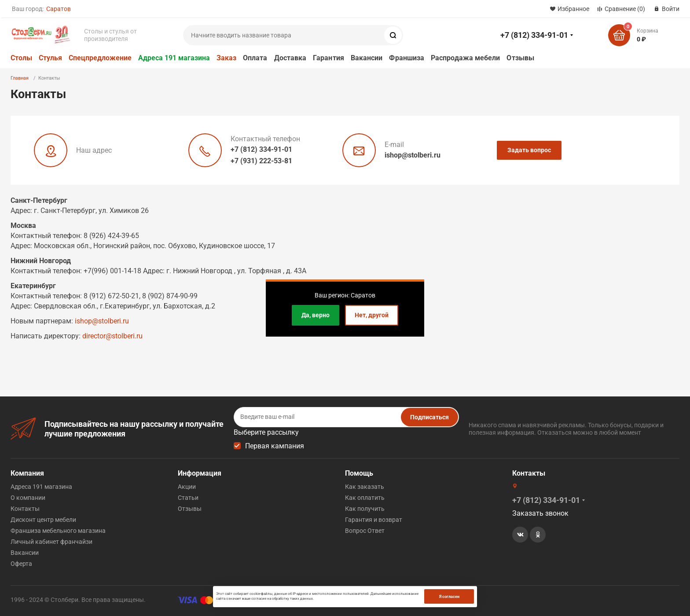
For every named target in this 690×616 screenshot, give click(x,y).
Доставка (290, 58)
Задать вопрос (529, 150)
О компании (28, 498)
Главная (20, 78)
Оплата (255, 58)
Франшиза (407, 58)
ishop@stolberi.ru (413, 155)
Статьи (188, 498)
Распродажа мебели (465, 58)
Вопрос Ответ (365, 531)
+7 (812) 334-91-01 (534, 35)
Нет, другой (372, 315)
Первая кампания (275, 446)
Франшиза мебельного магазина (58, 531)
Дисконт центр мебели (43, 520)
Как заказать (365, 487)
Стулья (50, 58)
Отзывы (520, 58)
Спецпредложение (100, 58)
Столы (21, 58)
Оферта (21, 564)
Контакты (25, 509)
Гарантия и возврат (374, 520)
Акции (187, 487)
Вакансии (367, 58)
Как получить (365, 509)
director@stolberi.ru (112, 336)
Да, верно (316, 315)
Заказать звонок (540, 513)
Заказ (226, 58)
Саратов (59, 9)
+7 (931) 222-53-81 (261, 161)
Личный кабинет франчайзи (51, 542)
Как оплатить (365, 498)
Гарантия (328, 58)
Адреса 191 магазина (174, 58)
